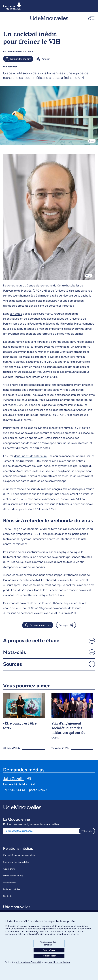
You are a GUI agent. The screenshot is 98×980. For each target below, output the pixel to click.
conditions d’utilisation (59, 962)
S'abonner (87, 831)
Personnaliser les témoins (51, 943)
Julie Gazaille (14, 779)
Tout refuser (49, 950)
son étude (16, 314)
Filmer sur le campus (13, 876)
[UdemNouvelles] (49, 18)
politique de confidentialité (28, 962)
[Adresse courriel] (41, 831)
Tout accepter (49, 956)
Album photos (10, 869)
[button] (91, 18)
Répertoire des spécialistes (16, 862)
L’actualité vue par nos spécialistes (20, 855)
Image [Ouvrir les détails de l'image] (92, 141)
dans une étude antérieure (30, 456)
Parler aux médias (12, 889)
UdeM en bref (10, 883)
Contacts (8, 896)
